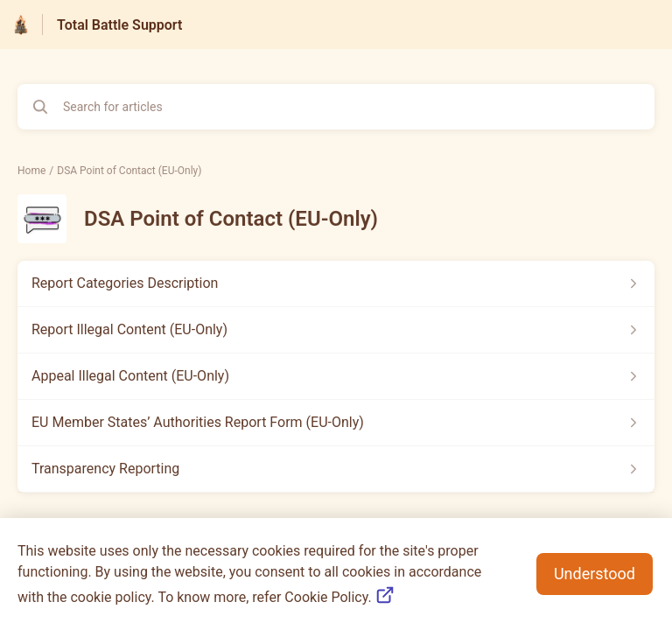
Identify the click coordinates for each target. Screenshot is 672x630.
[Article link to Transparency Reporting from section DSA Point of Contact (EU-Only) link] (336, 469)
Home (31, 171)
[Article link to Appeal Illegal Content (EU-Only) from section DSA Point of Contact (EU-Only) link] (336, 376)
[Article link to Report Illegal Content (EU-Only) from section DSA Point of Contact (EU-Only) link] (336, 330)
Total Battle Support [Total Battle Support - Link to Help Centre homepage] (119, 25)
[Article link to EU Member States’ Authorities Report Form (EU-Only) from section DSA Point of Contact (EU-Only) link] (336, 423)
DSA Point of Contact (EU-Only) (129, 171)
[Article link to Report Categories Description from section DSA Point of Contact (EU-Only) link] (336, 283)
